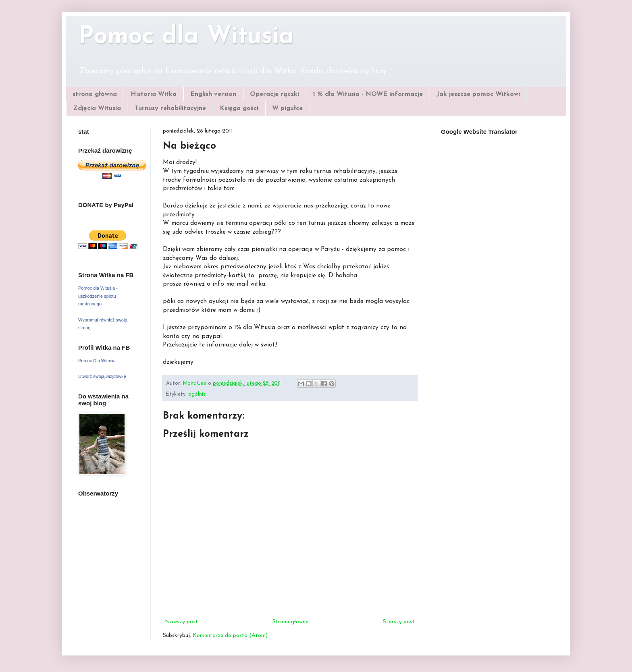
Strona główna (291, 622)
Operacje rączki (274, 94)
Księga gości (239, 108)
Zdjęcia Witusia (97, 108)
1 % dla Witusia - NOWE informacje (368, 94)
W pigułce (287, 108)
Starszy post (399, 622)
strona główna (95, 94)
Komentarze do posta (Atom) (230, 636)
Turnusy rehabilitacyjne (170, 108)
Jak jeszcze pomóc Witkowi (478, 94)
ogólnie (197, 394)
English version (213, 94)
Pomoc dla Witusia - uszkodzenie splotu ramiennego (98, 296)
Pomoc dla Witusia (186, 37)
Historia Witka (154, 94)
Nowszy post (181, 622)
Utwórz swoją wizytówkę (102, 376)
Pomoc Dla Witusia (97, 361)
